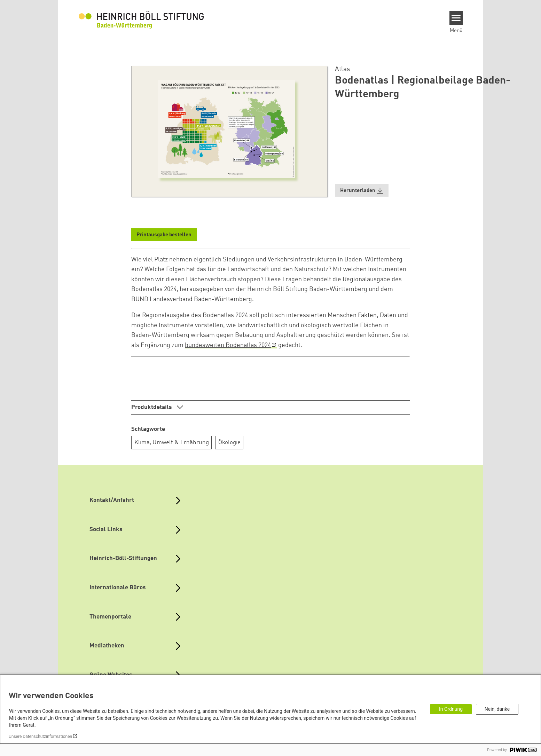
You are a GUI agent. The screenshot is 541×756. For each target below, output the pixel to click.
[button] (362, 191)
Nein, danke (497, 709)
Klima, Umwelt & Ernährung (172, 443)
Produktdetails (152, 407)
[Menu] (456, 18)
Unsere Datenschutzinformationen (40, 737)
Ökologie (229, 443)
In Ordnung (451, 709)
